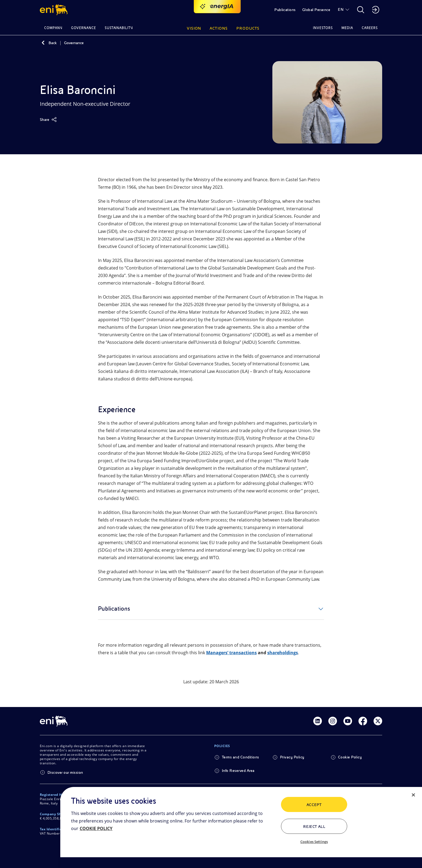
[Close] (413, 795)
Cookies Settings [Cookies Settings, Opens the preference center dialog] (314, 842)
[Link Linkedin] (318, 721)
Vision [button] (194, 28)
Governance (74, 43)
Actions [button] (219, 28)
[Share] (48, 120)
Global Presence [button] (316, 10)
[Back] (43, 43)
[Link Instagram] (333, 721)
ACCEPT (314, 805)
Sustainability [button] (119, 28)
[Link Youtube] (348, 721)
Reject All (314, 827)
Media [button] (347, 28)
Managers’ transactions (231, 653)
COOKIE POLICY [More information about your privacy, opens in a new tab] (96, 828)
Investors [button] (323, 28)
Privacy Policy (292, 757)
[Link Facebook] (363, 721)
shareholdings (283, 653)
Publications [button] (285, 10)
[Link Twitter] (378, 721)
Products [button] (248, 28)
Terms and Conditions (240, 757)
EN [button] (341, 9)
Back (53, 43)
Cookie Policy (350, 757)
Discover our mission (65, 772)
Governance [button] (84, 28)
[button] (54, 10)
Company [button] (53, 28)
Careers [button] (370, 28)
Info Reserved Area (238, 771)
